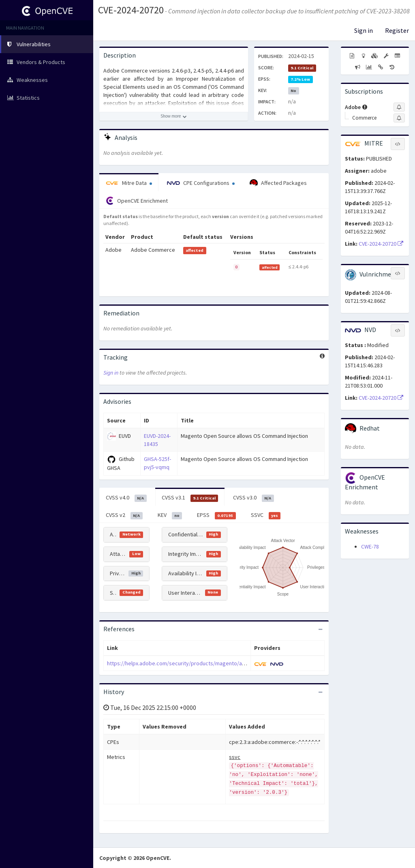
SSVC (266, 515)
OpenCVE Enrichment (137, 201)
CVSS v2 (124, 515)
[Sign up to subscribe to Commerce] (399, 118)
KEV (170, 515)
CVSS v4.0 (126, 498)
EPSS (216, 515)
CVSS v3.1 (190, 498)
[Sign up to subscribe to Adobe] (399, 107)
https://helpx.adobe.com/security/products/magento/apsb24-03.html (191, 663)
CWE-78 (370, 547)
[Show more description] (174, 116)
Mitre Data (129, 183)
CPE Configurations (201, 183)
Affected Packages (278, 183)
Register (397, 30)
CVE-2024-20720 (131, 10)
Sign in (364, 30)
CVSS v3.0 (253, 498)
